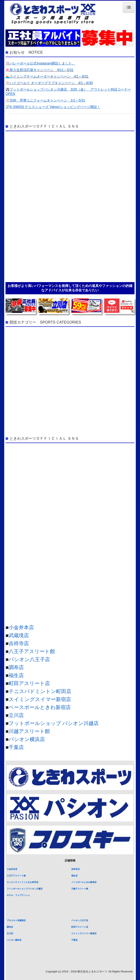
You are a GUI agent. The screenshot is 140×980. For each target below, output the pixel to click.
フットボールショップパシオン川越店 (25, 889)
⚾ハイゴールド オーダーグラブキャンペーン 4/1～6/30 (49, 83)
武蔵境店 (19, 635)
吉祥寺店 (19, 643)
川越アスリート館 (29, 731)
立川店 (16, 715)
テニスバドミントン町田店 (40, 691)
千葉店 (16, 747)
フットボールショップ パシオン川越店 (54, 723)
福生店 (16, 675)
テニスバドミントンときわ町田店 (23, 882)
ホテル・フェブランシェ (18, 895)
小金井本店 (21, 627)
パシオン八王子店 (29, 659)
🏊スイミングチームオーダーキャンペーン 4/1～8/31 (47, 76)
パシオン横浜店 (27, 739)
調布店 (16, 667)
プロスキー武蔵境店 (16, 920)
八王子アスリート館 (32, 651)
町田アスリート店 (29, 683)
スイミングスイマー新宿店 (40, 699)
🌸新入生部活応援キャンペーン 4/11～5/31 (39, 70)
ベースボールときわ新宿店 (40, 707)
